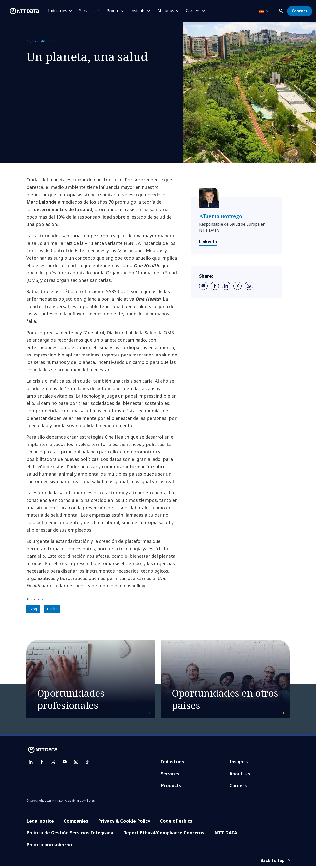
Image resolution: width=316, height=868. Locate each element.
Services (170, 775)
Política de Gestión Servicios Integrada (70, 834)
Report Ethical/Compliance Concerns (164, 834)
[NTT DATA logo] (20, 11)
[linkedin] (226, 286)
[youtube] (65, 764)
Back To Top (275, 862)
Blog (33, 609)
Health (52, 609)
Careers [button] (193, 11)
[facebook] (215, 286)
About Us (240, 775)
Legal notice (40, 823)
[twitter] (237, 286)
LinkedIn (208, 242)
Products (115, 11)
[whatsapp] (249, 286)
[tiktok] (87, 764)
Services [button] (87, 11)
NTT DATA (226, 834)
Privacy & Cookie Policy (124, 823)
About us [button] (166, 11)
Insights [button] (138, 11)
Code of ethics (176, 823)
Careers (238, 787)
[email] (203, 286)
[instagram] (76, 764)
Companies (76, 823)
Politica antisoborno (49, 846)
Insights (239, 763)
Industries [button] (58, 11)
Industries (173, 763)
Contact (300, 11)
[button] (282, 10)
